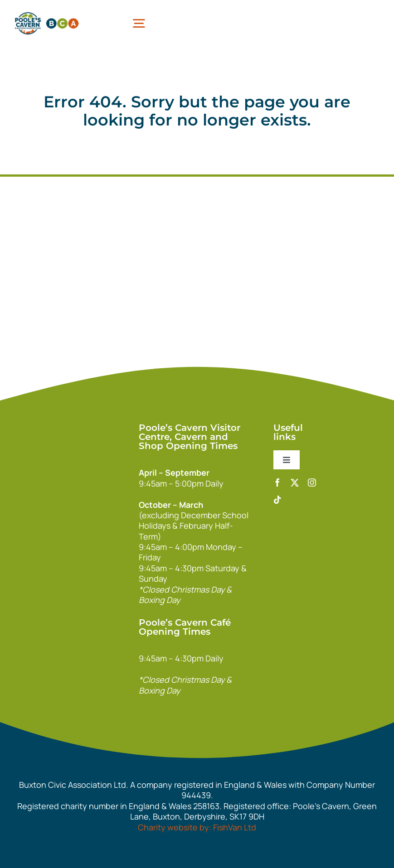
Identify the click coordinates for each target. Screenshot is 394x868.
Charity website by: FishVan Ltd (197, 827)
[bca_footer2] (96, 474)
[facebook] (277, 482)
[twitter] (295, 482)
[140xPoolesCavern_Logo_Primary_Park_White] (96, 423)
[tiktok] (277, 500)
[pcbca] (47, 13)
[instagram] (312, 482)
